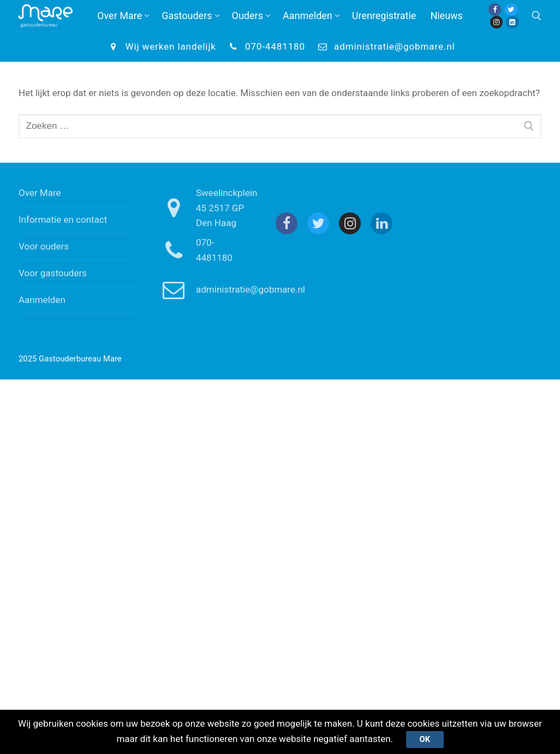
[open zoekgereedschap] (537, 16)
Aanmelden (42, 300)
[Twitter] (511, 10)
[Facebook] (495, 10)
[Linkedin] (512, 22)
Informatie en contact (63, 219)
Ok (425, 739)
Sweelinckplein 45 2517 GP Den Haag (205, 208)
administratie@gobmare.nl (385, 46)
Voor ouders (44, 246)
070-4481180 (265, 46)
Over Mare (40, 193)
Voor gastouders (53, 273)
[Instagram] (496, 22)
